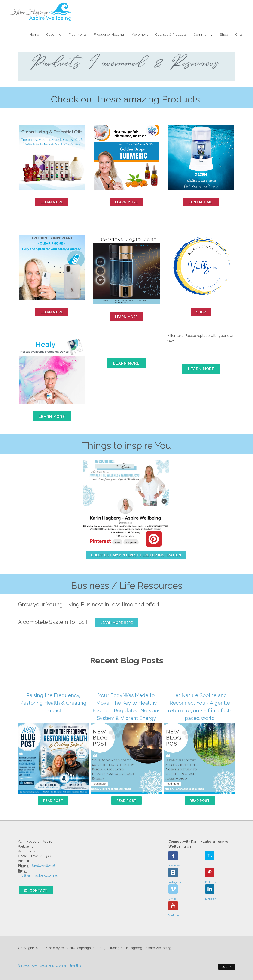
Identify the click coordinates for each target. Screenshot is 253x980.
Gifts (239, 34)
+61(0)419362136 (43, 866)
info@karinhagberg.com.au (38, 875)
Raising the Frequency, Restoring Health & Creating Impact (53, 703)
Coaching (54, 34)
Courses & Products (171, 34)
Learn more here (117, 623)
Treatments (78, 34)
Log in (227, 967)
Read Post (53, 801)
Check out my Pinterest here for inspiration (136, 555)
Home (34, 34)
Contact (36, 890)
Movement (140, 34)
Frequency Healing (109, 34)
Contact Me (201, 202)
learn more (52, 202)
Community (203, 34)
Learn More (126, 202)
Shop (224, 34)
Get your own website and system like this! (50, 965)
